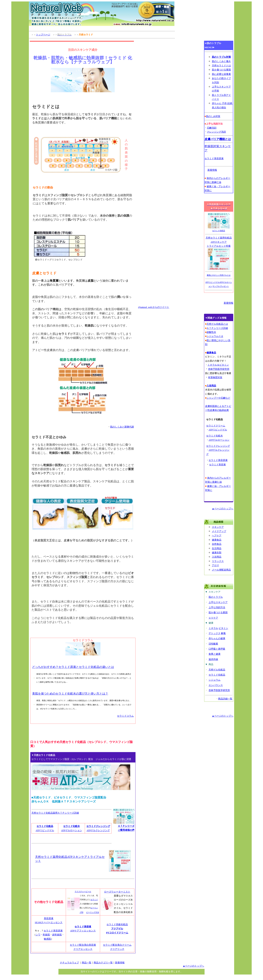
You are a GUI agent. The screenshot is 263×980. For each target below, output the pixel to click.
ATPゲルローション (71, 830)
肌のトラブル (216, 597)
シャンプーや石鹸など (218, 398)
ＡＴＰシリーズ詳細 (217, 328)
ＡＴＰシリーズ (126, 826)
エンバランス (216, 685)
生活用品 (217, 548)
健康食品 (217, 540)
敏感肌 (47, 939)
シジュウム (215, 680)
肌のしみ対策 (213, 116)
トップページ (43, 35)
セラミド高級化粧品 (117, 924)
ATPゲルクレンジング (98, 830)
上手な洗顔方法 (217, 607)
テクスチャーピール (83, 892)
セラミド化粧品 (45, 826)
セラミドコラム (125, 716)
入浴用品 (217, 557)
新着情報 (212, 170)
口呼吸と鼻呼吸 (217, 649)
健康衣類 (217, 553)
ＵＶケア (213, 618)
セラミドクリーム (216, 426)
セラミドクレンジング (218, 446)
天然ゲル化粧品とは (217, 324)
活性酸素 (213, 644)
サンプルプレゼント (221, 286)
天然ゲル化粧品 (217, 670)
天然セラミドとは (221, 65)
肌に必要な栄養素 (221, 74)
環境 (214, 340)
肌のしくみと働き (221, 61)
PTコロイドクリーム (117, 933)
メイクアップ (219, 531)
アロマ (215, 565)
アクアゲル (117, 929)
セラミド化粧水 (72, 826)
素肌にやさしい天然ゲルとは (219, 275)
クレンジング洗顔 (216, 132)
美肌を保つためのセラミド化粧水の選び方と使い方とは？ (70, 694)
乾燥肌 (46, 935)
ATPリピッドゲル (45, 830)
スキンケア (218, 527)
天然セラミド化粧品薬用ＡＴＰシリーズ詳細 (55, 813)
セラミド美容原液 (53, 931)
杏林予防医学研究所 (219, 690)
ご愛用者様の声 (126, 830)
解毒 (223, 633)
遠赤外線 (213, 659)
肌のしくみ (116, 427)
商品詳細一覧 (225, 699)
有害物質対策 (215, 377)
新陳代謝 (129, 427)
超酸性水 (211, 332)
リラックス (218, 561)
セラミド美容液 (83, 927)
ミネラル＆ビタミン (218, 365)
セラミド (94, 900)
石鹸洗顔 (212, 128)
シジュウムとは (215, 336)
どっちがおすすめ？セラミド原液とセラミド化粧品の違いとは (73, 667)
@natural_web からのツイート (154, 307)
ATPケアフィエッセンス (83, 931)
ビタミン (223, 628)
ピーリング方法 (93, 912)
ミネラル (213, 628)
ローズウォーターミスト (117, 892)
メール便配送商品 (221, 570)
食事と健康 (215, 654)
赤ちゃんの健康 (217, 638)
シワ (38, 935)
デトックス (215, 633)
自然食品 (217, 544)
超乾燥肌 (57, 935)
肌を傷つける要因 (221, 70)
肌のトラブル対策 (221, 57)
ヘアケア (217, 536)
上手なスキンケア (218, 602)
